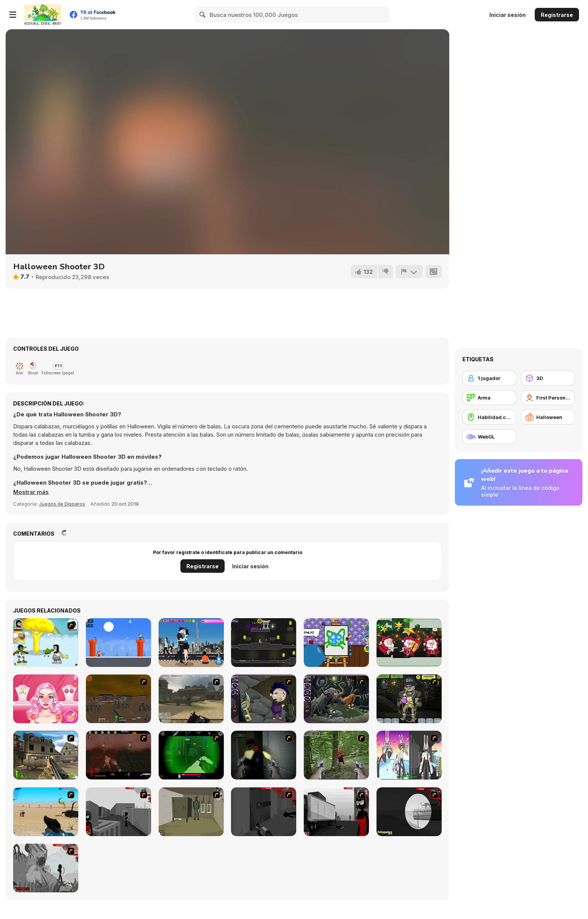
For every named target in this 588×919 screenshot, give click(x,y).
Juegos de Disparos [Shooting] (62, 504)
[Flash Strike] (191, 699)
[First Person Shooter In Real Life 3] (264, 755)
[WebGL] (489, 437)
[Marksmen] (191, 755)
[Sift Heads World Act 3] (336, 812)
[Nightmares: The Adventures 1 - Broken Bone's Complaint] (264, 699)
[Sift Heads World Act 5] (46, 868)
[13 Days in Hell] (118, 755)
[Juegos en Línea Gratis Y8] (43, 15)
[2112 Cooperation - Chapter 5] (409, 755)
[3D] (548, 378)
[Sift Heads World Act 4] (409, 812)
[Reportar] (409, 272)
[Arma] (489, 398)
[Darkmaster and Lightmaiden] (264, 643)
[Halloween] (548, 417)
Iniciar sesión (508, 15)
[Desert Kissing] (191, 643)
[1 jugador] (489, 378)
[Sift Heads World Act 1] (118, 812)
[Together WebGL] (336, 643)
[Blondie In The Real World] (46, 699)
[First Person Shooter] (548, 398)
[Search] (203, 15)
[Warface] (191, 812)
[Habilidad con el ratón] (489, 417)
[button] (31, 492)
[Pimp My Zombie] (409, 699)
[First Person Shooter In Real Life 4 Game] (336, 755)
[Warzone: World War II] (46, 755)
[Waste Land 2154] (118, 699)
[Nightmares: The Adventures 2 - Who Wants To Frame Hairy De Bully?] (336, 699)
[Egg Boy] (118, 643)
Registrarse (557, 15)
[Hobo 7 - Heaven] (46, 643)
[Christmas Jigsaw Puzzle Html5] (409, 643)
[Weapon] (46, 812)
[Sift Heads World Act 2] (264, 812)
